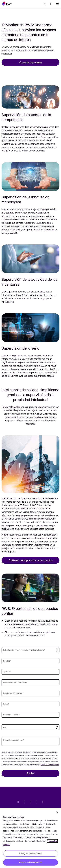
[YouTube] (37, 802)
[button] (7, 4)
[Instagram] (43, 802)
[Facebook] (30, 802)
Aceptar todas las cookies (30, 862)
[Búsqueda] (45, 4)
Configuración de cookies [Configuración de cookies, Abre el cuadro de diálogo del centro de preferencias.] (30, 853)
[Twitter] (18, 802)
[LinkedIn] (24, 802)
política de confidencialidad (50, 765)
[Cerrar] (57, 812)
